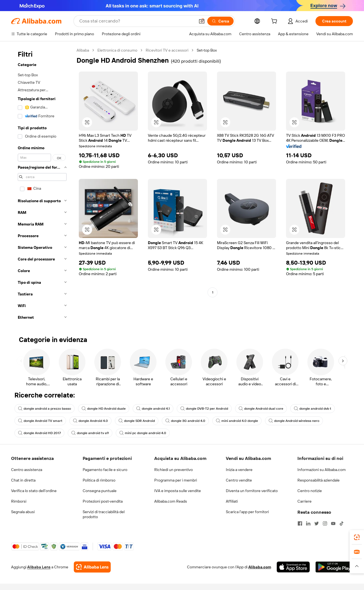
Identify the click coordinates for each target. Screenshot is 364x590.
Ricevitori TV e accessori (167, 50)
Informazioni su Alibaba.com (322, 470)
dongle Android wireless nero (294, 421)
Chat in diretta (23, 480)
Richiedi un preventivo (174, 470)
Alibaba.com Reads (171, 501)
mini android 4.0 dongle (237, 421)
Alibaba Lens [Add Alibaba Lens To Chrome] (39, 567)
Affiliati (232, 501)
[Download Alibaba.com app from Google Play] (334, 567)
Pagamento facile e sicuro (105, 470)
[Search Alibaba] (137, 21)
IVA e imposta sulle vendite (178, 491)
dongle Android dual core (261, 409)
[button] (202, 21)
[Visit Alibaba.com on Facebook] (300, 523)
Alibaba (83, 50)
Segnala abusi (23, 512)
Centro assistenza (27, 470)
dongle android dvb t (313, 409)
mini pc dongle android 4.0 (143, 433)
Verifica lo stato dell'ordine (34, 491)
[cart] (275, 22)
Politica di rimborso (99, 480)
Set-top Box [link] (207, 50)
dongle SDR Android (137, 421)
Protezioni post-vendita (103, 501)
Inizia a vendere (239, 470)
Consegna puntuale (100, 491)
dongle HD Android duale (104, 409)
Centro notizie (310, 491)
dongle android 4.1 (153, 409)
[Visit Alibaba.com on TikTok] (342, 523)
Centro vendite (239, 480)
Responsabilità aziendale (318, 480)
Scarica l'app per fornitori (247, 512)
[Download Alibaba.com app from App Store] (293, 567)
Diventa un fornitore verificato (252, 491)
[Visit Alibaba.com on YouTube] (333, 523)
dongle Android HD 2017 (39, 433)
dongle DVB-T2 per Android (204, 409)
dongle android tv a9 (90, 433)
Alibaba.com (260, 567)
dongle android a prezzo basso (45, 409)
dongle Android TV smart (40, 421)
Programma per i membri (176, 480)
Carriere (304, 501)
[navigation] (42, 185)
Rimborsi (19, 501)
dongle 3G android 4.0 (185, 421)
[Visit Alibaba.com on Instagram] (325, 523)
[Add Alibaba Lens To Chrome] (92, 567)
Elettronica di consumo (117, 50)
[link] (357, 537)
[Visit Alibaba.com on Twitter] (317, 523)
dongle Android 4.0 (90, 421)
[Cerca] (220, 21)
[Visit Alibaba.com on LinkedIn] (308, 523)
